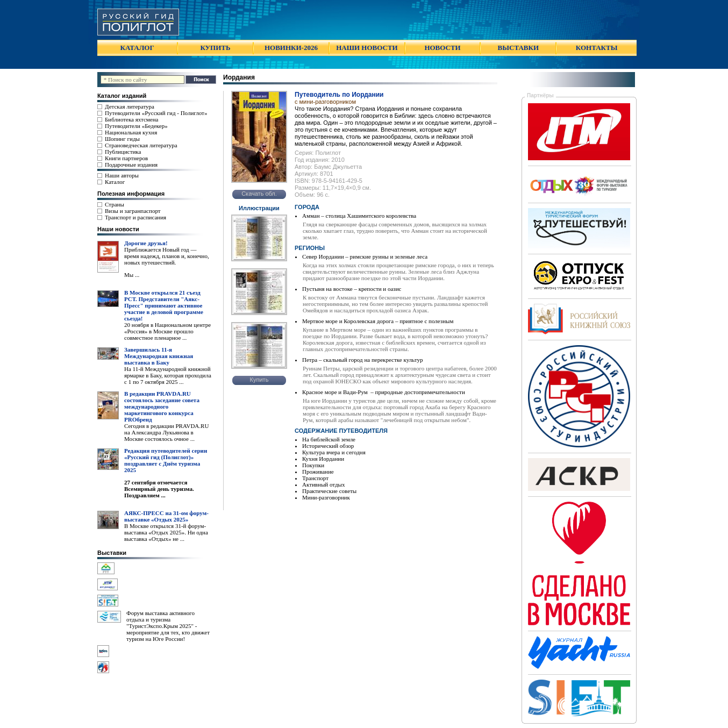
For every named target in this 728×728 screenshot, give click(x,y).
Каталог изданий (122, 96)
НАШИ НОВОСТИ (367, 48)
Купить (259, 380)
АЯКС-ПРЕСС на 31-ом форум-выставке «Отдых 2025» (166, 516)
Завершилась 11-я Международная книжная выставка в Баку (159, 356)
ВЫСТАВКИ (518, 48)
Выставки (112, 553)
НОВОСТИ (442, 48)
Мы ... (132, 275)
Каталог (115, 182)
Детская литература (130, 106)
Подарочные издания (131, 165)
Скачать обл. (259, 194)
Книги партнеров (126, 158)
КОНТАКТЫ (597, 48)
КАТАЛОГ (137, 48)
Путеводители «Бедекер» (136, 126)
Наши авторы (122, 175)
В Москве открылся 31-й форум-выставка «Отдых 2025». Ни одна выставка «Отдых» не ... (166, 532)
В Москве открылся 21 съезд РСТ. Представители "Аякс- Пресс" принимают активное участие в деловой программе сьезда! (164, 305)
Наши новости (118, 229)
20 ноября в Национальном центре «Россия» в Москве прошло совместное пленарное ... (167, 331)
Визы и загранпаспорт (133, 211)
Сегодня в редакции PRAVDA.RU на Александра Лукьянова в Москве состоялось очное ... (166, 432)
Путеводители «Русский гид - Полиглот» (156, 113)
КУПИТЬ (215, 48)
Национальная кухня (131, 132)
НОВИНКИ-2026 (291, 48)
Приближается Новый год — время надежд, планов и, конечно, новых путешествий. (167, 256)
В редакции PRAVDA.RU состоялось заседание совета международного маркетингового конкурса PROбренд (162, 406)
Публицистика (123, 152)
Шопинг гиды (122, 139)
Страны (115, 204)
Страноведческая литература (141, 145)
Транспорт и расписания (135, 217)
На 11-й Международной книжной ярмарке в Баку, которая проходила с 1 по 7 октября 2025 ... (168, 375)
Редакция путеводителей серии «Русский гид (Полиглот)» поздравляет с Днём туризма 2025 (166, 460)
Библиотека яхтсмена (131, 119)
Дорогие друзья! (146, 243)
